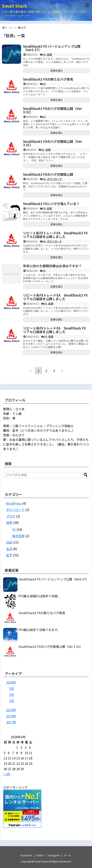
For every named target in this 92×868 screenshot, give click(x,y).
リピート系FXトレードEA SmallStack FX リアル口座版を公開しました (56, 330)
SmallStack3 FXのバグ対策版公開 (48, 174)
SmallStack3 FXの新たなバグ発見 (48, 79)
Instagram (54, 855)
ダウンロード (54, 179)
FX (44, 54)
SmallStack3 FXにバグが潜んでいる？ (51, 204)
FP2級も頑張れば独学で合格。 (39, 596)
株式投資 (18, 536)
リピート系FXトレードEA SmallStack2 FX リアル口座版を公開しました (57, 297)
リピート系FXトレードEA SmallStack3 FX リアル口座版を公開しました (57, 235)
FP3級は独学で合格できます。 (39, 630)
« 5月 (7, 774)
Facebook (26, 855)
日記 (9, 542)
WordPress (14, 503)
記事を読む (57, 71)
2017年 (11, 722)
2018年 (11, 716)
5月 (12, 688)
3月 (12, 695)
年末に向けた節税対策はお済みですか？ (52, 266)
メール (68, 855)
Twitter (40, 855)
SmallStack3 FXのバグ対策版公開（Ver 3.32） (52, 110)
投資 (49, 54)
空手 (9, 555)
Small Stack (15, 6)
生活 (9, 549)
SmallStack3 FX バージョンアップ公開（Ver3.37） (52, 48)
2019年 (11, 710)
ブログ (11, 516)
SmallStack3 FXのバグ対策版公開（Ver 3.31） (52, 143)
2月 (12, 701)
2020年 (11, 682)
